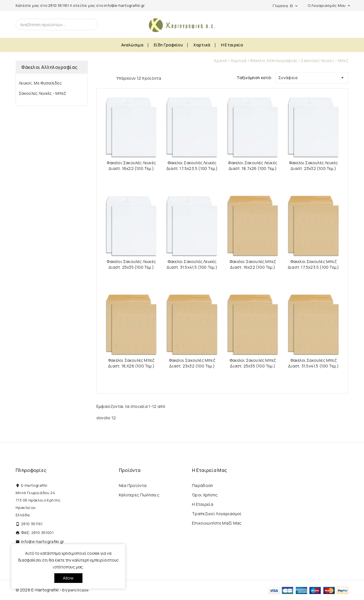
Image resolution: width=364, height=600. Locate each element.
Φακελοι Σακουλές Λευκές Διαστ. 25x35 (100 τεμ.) (131, 264)
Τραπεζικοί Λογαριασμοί (217, 514)
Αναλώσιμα (132, 45)
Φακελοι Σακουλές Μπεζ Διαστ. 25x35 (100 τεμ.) (253, 363)
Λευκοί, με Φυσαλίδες (40, 83)
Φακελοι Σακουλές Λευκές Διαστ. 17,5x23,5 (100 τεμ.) (192, 166)
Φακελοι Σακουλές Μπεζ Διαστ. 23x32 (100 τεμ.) (192, 363)
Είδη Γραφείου (168, 45)
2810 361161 (58, 5)
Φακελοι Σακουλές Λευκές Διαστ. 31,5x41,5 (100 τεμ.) (192, 264)
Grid (99, 78)
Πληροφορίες (31, 470)
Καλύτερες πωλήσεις (139, 495)
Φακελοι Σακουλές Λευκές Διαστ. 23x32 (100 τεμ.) (314, 166)
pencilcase (78, 590)
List (109, 78)
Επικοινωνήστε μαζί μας (217, 523)
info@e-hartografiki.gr (124, 5)
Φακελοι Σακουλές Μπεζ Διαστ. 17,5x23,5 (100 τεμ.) (313, 264)
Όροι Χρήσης (205, 495)
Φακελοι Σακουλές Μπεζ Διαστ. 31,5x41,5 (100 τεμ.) (313, 363)
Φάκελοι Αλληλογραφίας (49, 67)
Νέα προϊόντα (133, 485)
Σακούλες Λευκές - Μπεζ (43, 93)
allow (68, 578)
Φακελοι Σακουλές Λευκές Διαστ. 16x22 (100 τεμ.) (131, 166)
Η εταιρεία (232, 45)
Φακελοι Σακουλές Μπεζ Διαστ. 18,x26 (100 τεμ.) (131, 363)
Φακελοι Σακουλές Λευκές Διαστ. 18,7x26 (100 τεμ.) (253, 166)
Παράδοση (202, 485)
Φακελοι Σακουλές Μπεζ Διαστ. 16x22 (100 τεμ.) (253, 264)
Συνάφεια (312, 76)
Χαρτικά (202, 45)
